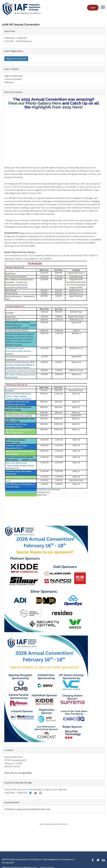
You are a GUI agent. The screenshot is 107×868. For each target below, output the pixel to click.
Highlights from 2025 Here (57, 107)
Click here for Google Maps (18, 773)
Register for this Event (16, 59)
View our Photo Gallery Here (35, 103)
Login (93, 7)
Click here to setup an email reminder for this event (27, 809)
